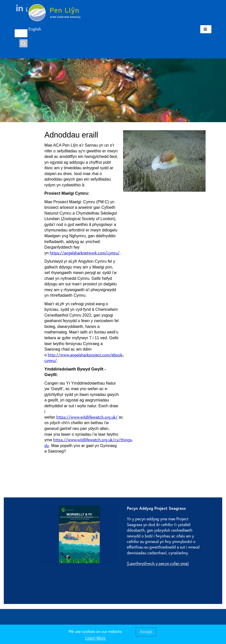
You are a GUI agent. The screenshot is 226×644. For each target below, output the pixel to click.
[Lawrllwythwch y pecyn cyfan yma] (158, 563)
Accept (146, 632)
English (30, 29)
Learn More (95, 638)
